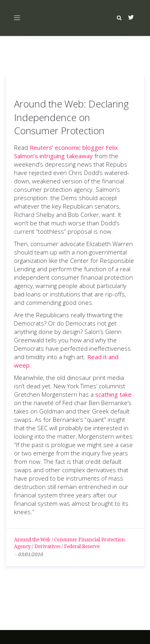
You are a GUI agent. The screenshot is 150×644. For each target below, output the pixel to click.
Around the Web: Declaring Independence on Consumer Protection (71, 117)
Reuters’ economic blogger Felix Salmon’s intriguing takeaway (66, 152)
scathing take (113, 394)
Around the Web (32, 540)
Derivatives (47, 547)
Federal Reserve (82, 547)
